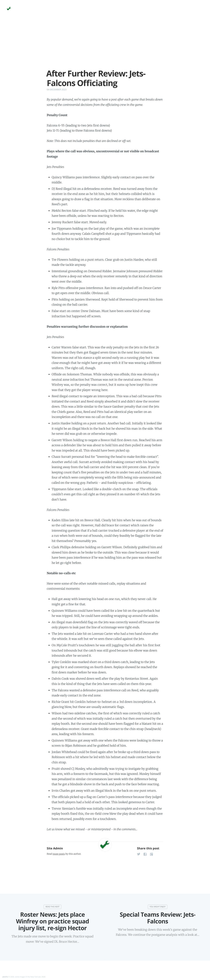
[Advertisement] (105, 46)
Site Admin (55, 848)
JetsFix (5, 977)
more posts (59, 854)
